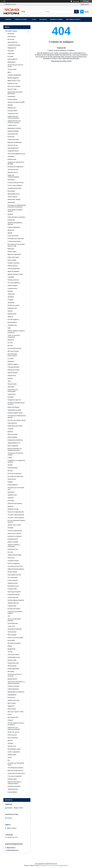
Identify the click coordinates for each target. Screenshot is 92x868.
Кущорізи (10, 432)
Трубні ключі (11, 294)
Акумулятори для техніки (15, 426)
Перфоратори (12, 48)
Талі (9, 616)
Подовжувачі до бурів (14, 410)
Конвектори (11, 137)
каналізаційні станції (14, 657)
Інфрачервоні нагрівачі (14, 128)
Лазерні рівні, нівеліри (14, 199)
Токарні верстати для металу (16, 773)
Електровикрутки (13, 485)
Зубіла (10, 757)
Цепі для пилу (12, 746)
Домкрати (11, 506)
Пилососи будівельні (14, 563)
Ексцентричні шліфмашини (15, 167)
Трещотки (10, 317)
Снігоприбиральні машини (15, 768)
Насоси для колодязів (14, 533)
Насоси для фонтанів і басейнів (14, 620)
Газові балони (12, 479)
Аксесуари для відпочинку (15, 476)
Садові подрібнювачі (14, 227)
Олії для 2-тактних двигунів (16, 515)
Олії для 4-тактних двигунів (16, 518)
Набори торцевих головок (15, 274)
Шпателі (10, 741)
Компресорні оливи (13, 663)
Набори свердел (13, 285)
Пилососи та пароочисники (16, 512)
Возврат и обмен (56, 19)
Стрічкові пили (12, 606)
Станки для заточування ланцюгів (15, 612)
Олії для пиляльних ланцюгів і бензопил (17, 521)
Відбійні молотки (13, 83)
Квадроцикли (11, 649)
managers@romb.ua (13, 850)
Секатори (10, 429)
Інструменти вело (13, 539)
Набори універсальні (14, 269)
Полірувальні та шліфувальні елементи (16, 461)
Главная (8, 19)
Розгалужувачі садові (14, 749)
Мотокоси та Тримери (14, 86)
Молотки (10, 346)
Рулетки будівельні (13, 319)
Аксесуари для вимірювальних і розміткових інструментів (17, 206)
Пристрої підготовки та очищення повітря (14, 783)
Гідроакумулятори (13, 148)
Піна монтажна (12, 666)
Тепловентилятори (13, 169)
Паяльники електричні (14, 786)
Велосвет (10, 552)
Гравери (10, 482)
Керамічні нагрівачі (13, 131)
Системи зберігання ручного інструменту (16, 724)
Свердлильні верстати (14, 400)
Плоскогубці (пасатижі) (14, 348)
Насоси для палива (13, 654)
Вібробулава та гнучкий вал (16, 692)
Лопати (10, 714)
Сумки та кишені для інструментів (14, 336)
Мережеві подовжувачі (14, 254)
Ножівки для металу (14, 370)
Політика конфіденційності (61, 865)
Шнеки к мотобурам (13, 407)
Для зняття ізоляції (13, 351)
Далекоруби (11, 202)
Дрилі (9, 72)
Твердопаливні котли (14, 443)
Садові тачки (11, 394)
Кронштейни (11, 640)
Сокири (10, 458)
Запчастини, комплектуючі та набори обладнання (16, 683)
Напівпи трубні (12, 755)
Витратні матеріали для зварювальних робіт (15, 449)
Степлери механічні (13, 367)
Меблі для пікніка (13, 434)
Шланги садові (12, 252)
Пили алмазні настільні (14, 575)
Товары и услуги (21, 19)
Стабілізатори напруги (14, 241)
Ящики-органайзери (13, 271)
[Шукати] (76, 12)
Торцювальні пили (13, 113)
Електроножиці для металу (16, 182)
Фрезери (10, 105)
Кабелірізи (11, 361)
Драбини (10, 214)
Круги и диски (12, 703)
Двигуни (10, 233)
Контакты (43, 19)
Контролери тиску (13, 134)
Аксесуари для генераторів (16, 239)
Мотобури (11, 397)
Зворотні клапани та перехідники (14, 546)
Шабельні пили (12, 159)
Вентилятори (11, 698)
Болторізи (11, 359)
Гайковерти (11, 156)
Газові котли (11, 626)
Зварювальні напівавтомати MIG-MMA (16, 163)
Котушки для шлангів (14, 609)
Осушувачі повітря (13, 561)
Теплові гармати (12, 197)
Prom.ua (55, 864)
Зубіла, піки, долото (14, 732)
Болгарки (10, 56)
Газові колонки (12, 632)
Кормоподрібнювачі (13, 669)
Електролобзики (12, 111)
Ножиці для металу (13, 280)
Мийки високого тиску (14, 81)
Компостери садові (13, 257)
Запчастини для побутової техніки (15, 66)
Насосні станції (12, 89)
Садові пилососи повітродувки (13, 391)
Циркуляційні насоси (14, 194)
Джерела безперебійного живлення (15, 224)
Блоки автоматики (13, 236)
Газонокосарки (12, 69)
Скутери (10, 652)
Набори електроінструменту (16, 569)
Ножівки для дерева (14, 305)
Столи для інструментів (15, 776)
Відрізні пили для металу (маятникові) (15, 93)
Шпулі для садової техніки (15, 712)
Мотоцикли (11, 671)
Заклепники (11, 303)
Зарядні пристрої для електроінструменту (14, 122)
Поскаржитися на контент (46, 865)
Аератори (10, 498)
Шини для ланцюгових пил (15, 770)
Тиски (9, 381)
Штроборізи (11, 492)
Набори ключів (12, 314)
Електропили (11, 96)
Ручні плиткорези (13, 738)
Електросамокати (13, 580)
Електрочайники (12, 792)
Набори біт (11, 340)
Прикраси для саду (13, 700)
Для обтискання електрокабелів (12, 355)
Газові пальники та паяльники (16, 217)
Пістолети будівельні (14, 283)
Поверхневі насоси (13, 151)
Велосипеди (11, 191)
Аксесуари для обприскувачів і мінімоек (17, 416)
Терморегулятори (13, 789)
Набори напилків (13, 373)
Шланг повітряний (13, 446)
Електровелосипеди (13, 595)
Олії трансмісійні (13, 578)
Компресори (11, 220)
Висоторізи (11, 501)
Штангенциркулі (12, 322)
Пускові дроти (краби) (14, 592)
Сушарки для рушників (14, 188)
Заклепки (10, 743)
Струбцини (11, 277)
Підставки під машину (14, 643)
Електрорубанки (12, 99)
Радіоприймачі (12, 695)
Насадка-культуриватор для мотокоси (16, 404)
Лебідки (10, 646)
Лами (9, 328)
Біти (9, 760)
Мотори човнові (12, 572)
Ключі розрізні (12, 709)
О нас (34, 19)
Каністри (10, 471)
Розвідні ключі (12, 376)
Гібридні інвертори (13, 603)
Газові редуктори (13, 623)
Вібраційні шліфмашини (15, 142)
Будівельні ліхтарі (13, 509)
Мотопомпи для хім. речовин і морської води (16, 245)
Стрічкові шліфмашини (14, 75)
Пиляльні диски (12, 779)
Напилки (10, 311)
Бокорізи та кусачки (13, 263)
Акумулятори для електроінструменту (13, 117)
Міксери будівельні (13, 78)
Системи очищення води (15, 531)
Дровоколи (11, 230)
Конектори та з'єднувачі (15, 536)
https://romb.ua (11, 847)
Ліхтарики (10, 528)
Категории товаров (11, 31)
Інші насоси (11, 558)
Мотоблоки (11, 34)
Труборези (11, 297)
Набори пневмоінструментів (16, 600)
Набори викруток (13, 266)
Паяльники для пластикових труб (16, 488)
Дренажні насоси (13, 172)
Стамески (10, 300)
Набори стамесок (13, 364)
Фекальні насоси (13, 145)
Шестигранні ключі (13, 717)
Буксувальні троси (13, 586)
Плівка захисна (12, 735)
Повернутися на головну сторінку (61, 61)
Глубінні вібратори (13, 689)
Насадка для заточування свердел (15, 454)
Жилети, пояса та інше (14, 525)
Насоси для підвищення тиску (16, 154)
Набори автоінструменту (15, 503)
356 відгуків (76, 1)
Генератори (11, 53)
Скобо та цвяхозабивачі (15, 185)
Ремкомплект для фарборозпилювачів (14, 728)
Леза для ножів (12, 384)
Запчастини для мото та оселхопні (15, 675)
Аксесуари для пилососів (15, 566)
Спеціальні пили (12, 288)
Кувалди (10, 291)
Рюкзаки (10, 378)
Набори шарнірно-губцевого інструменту (16, 332)
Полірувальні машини (14, 45)
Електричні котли (13, 549)
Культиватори (12, 36)
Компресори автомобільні (15, 440)
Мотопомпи (11, 39)
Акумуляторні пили (13, 139)
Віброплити (11, 249)
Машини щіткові (12, 679)
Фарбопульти (12, 108)
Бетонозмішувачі (13, 468)
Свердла (10, 720)
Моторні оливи (12, 660)
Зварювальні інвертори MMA (16, 102)
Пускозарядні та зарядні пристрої (15, 211)
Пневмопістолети (13, 583)
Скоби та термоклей (14, 752)
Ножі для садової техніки (15, 413)
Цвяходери (11, 387)
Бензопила (11, 51)
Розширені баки (12, 589)
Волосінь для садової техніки (16, 420)
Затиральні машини (13, 686)
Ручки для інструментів (14, 473)
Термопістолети (12, 495)
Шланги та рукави (13, 542)
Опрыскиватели (12, 423)
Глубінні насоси (12, 125)
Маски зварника (12, 437)
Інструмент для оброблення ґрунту (16, 764)
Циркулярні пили (12, 42)
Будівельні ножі (12, 308)
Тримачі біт (11, 706)
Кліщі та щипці (12, 260)
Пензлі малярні (12, 635)
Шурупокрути (11, 62)
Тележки (10, 465)
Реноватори (11, 180)
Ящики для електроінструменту (13, 176)
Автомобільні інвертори (15, 629)
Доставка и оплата (73, 19)
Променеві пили (12, 325)
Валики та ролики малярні (15, 638)
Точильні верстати (13, 597)
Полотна (10, 343)
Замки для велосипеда (14, 555)
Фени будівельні (12, 59)
